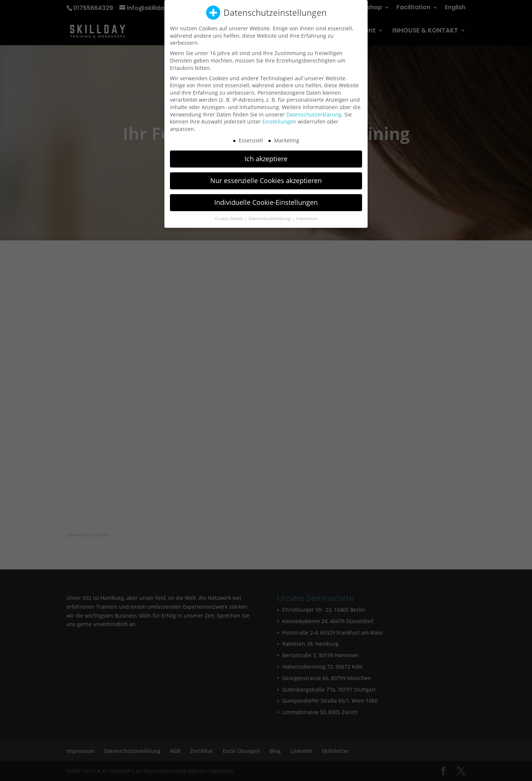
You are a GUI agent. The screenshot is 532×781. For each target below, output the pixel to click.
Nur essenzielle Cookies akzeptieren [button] (266, 177)
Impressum (307, 215)
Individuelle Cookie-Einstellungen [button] (266, 199)
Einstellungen (279, 118)
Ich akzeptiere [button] (266, 155)
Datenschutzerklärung (314, 110)
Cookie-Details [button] (229, 215)
